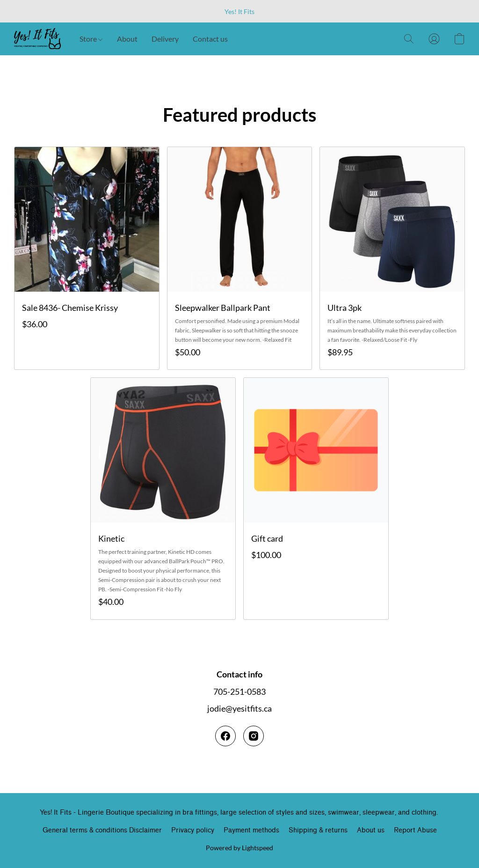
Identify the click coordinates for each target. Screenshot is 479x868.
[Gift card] (316, 498)
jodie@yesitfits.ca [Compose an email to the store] (239, 708)
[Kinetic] (163, 498)
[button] (37, 39)
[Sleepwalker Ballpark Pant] (240, 258)
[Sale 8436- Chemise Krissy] (87, 258)
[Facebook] (225, 736)
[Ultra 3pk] (392, 258)
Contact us (210, 39)
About (127, 39)
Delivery (165, 39)
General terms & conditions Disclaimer (102, 830)
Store (91, 39)
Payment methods (251, 830)
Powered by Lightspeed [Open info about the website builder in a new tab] (239, 848)
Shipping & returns (318, 830)
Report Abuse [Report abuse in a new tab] (415, 830)
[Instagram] (254, 736)
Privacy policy (193, 830)
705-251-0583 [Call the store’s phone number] (239, 691)
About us (371, 830)
